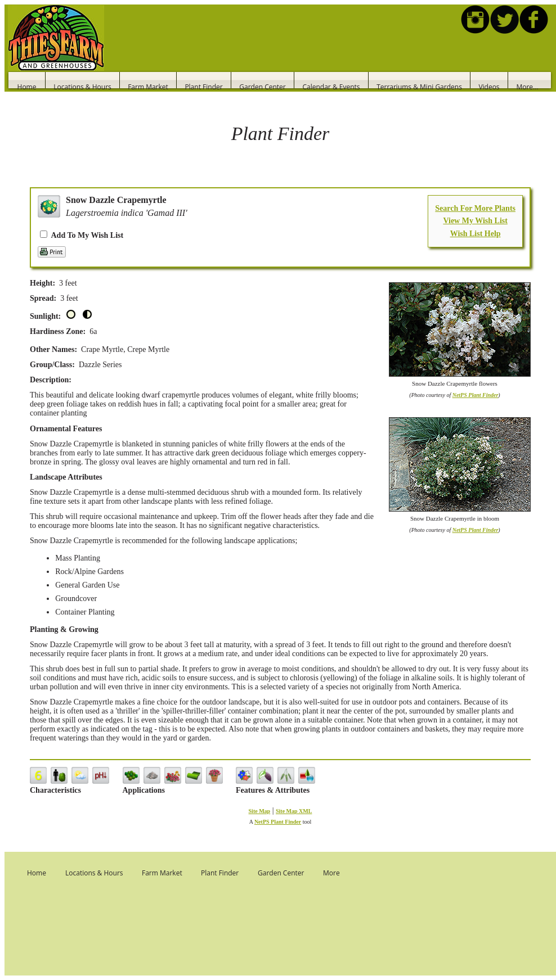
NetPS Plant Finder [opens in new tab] (278, 822)
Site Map (260, 811)
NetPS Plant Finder (476, 395)
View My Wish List (475, 221)
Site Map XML (294, 811)
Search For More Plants (475, 208)
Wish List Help (476, 234)
